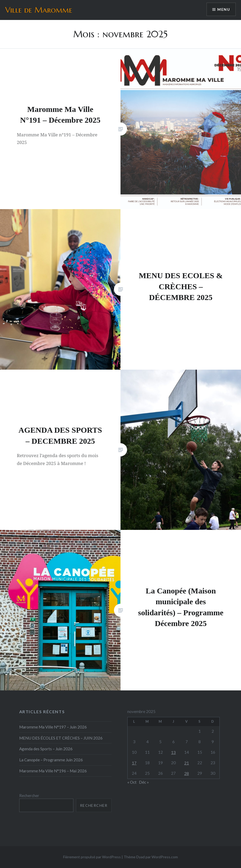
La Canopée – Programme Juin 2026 (51, 760)
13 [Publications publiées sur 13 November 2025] (173, 752)
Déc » (144, 782)
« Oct (132, 782)
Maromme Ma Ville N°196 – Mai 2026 (53, 771)
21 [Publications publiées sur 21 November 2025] (187, 763)
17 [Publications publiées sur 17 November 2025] (134, 763)
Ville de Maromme (39, 10)
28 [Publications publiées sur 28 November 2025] (187, 773)
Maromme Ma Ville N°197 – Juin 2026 (53, 727)
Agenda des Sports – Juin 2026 (46, 749)
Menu (224, 9)
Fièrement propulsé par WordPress (92, 857)
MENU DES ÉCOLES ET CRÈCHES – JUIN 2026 (61, 738)
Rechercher (29, 795)
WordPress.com (165, 857)
